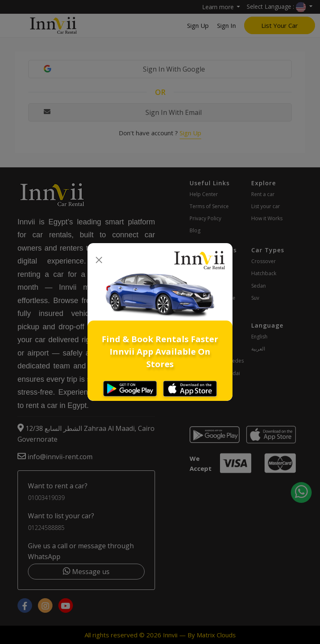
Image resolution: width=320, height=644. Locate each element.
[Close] (99, 260)
